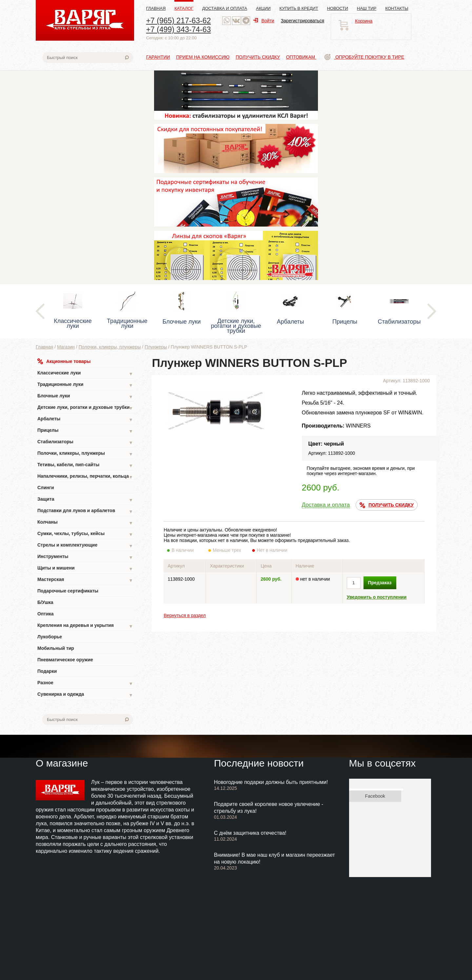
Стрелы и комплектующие (85, 546)
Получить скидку (258, 57)
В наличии (187, 550)
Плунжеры (156, 347)
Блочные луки (85, 397)
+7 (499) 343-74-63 (179, 30)
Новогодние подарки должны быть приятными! (271, 782)
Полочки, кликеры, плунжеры (110, 347)
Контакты (397, 8)
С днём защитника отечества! (250, 833)
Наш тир (367, 8)
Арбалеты (85, 420)
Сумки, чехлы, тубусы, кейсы (85, 534)
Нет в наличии (272, 550)
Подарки (47, 671)
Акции (263, 8)
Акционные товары (64, 361)
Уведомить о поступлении (377, 597)
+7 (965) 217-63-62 (179, 21)
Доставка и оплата (225, 8)
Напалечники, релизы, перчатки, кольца (85, 477)
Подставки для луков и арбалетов (85, 511)
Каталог (184, 8)
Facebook (375, 796)
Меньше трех (228, 550)
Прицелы (85, 431)
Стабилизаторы (85, 442)
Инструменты (85, 557)
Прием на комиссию (203, 57)
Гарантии (158, 57)
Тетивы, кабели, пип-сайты (85, 465)
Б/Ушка (45, 602)
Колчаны (85, 523)
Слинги (46, 488)
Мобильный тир (56, 648)
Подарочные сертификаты (68, 591)
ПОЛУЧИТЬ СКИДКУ (387, 505)
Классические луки (85, 374)
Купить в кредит (299, 8)
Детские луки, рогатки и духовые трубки (85, 408)
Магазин (66, 347)
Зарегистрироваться (303, 21)
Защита (85, 500)
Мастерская (85, 580)
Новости (338, 8)
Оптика (46, 614)
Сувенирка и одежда (85, 695)
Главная (156, 8)
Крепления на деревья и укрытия (85, 626)
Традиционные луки (85, 385)
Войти (264, 21)
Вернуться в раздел (185, 615)
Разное (85, 683)
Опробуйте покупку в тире (364, 57)
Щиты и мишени (85, 569)
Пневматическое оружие (65, 660)
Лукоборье (50, 637)
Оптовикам (301, 57)
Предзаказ (380, 583)
